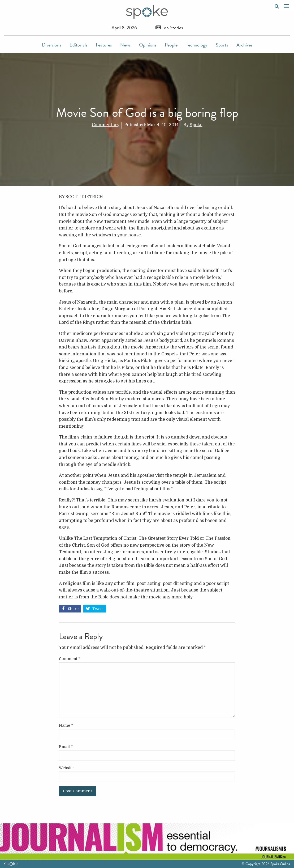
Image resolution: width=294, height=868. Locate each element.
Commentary (106, 125)
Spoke (196, 125)
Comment (70, 659)
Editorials (78, 45)
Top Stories (169, 27)
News (125, 45)
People (171, 45)
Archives (244, 45)
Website (66, 768)
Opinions (148, 45)
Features (104, 45)
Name (66, 725)
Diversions (51, 45)
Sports (222, 45)
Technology (197, 45)
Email (66, 747)
